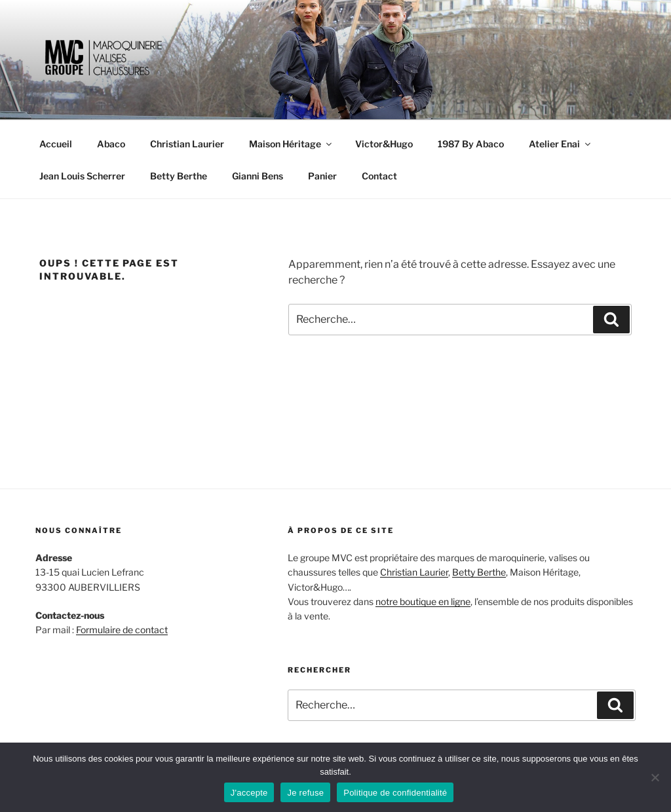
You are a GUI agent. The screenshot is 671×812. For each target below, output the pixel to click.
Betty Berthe (179, 176)
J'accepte (249, 793)
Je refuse (305, 793)
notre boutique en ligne (423, 601)
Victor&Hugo (384, 144)
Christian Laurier (187, 144)
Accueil (56, 144)
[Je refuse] (655, 777)
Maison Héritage (291, 144)
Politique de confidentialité (395, 793)
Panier (322, 176)
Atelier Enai (561, 144)
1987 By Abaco (471, 144)
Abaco (111, 144)
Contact (379, 176)
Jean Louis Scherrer (82, 176)
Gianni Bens (258, 176)
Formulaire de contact (122, 630)
